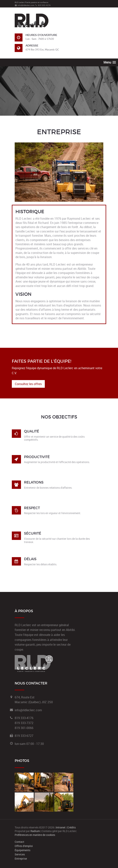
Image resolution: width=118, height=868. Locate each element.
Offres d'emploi (24, 846)
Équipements (22, 850)
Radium (35, 831)
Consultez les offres (28, 384)
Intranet (61, 827)
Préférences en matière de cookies (35, 835)
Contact (19, 842)
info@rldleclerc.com (24, 5)
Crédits (71, 827)
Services (20, 854)
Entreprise (21, 859)
